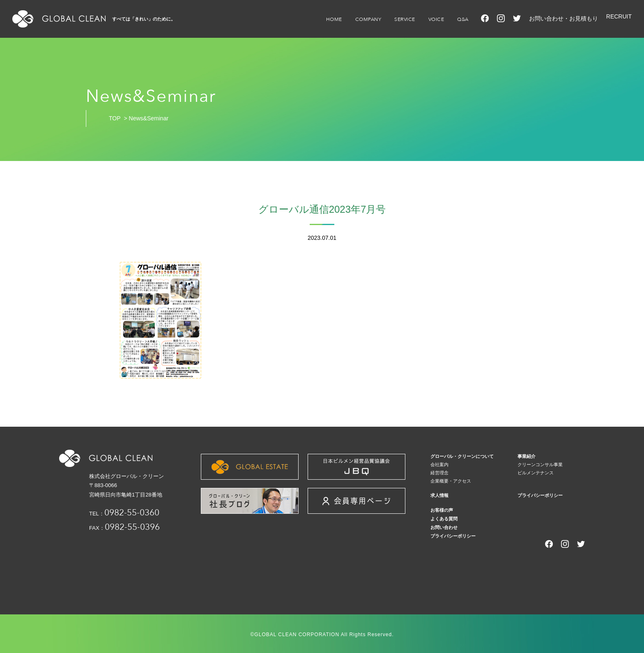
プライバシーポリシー (540, 495)
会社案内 (439, 464)
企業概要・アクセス (451, 481)
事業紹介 (527, 456)
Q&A (463, 19)
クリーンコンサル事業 (540, 464)
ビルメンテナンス (536, 473)
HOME (334, 19)
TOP (115, 118)
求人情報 (439, 495)
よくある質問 (444, 519)
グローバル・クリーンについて (462, 456)
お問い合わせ (444, 527)
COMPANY (368, 19)
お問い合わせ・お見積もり (563, 18)
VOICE (436, 19)
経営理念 (439, 473)
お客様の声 (442, 510)
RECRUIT (619, 16)
